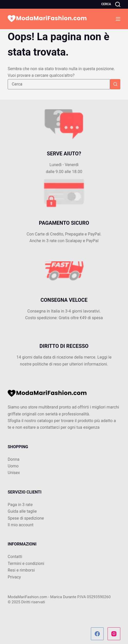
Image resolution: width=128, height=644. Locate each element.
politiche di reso (47, 364)
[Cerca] (111, 4)
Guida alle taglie (22, 511)
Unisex (14, 473)
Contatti (15, 557)
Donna (14, 459)
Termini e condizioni (26, 563)
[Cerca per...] (59, 84)
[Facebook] (97, 634)
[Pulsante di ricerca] (115, 84)
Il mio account (21, 525)
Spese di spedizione (26, 518)
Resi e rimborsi (21, 570)
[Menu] (118, 19)
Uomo (13, 466)
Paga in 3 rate (20, 505)
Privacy (14, 577)
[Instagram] (114, 634)
